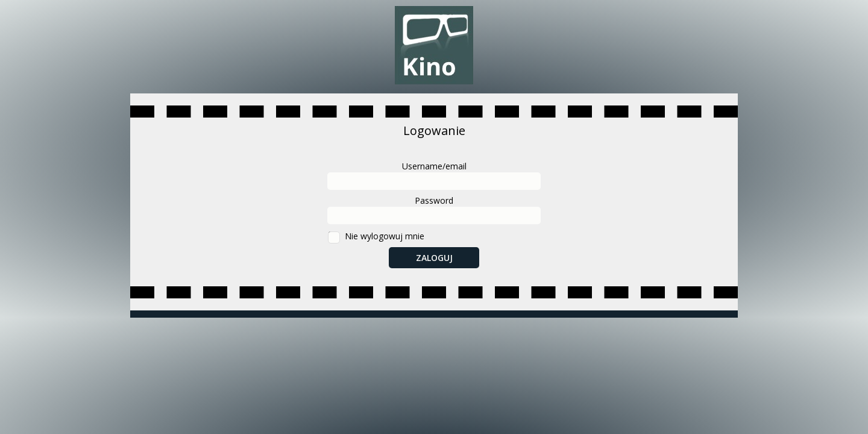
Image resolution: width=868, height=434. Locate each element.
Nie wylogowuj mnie (385, 236)
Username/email (434, 166)
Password (434, 200)
